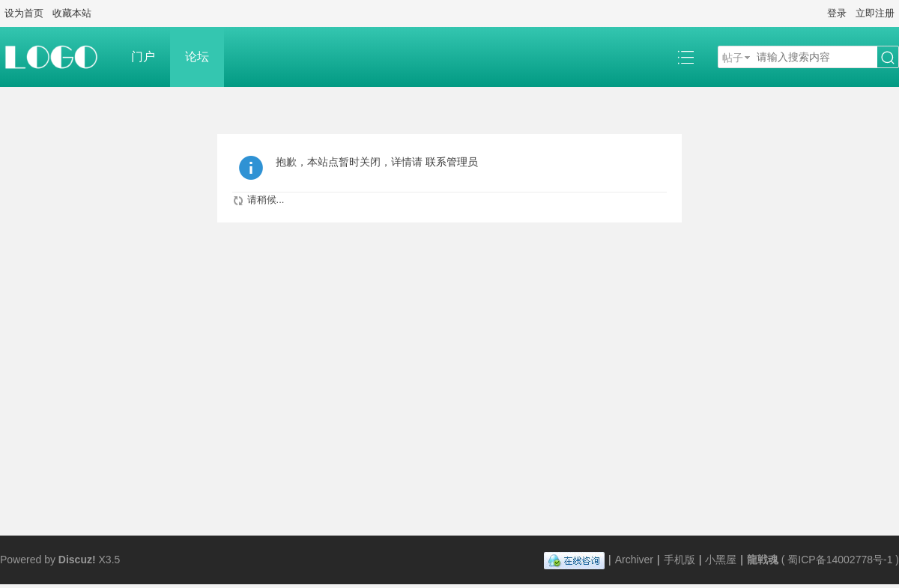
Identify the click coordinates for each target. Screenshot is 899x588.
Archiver (634, 560)
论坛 (197, 57)
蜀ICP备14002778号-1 (840, 560)
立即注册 (875, 13)
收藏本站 (72, 13)
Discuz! (77, 560)
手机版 (679, 560)
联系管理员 (452, 162)
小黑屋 (721, 560)
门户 (143, 57)
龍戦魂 (763, 560)
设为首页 (24, 13)
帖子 (733, 58)
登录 (837, 13)
